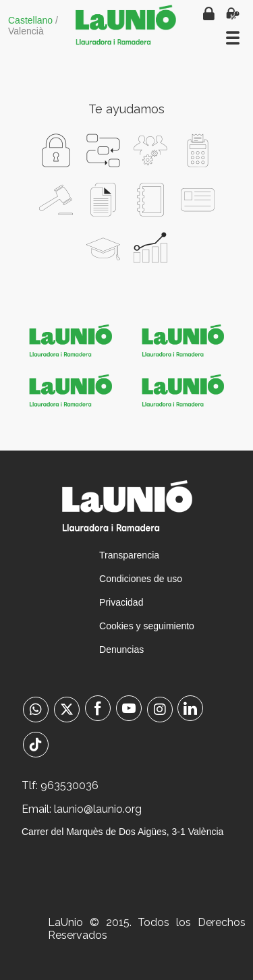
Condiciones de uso (141, 579)
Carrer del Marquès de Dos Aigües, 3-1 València (122, 832)
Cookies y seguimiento (147, 626)
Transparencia (129, 555)
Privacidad (121, 602)
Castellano (30, 20)
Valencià (26, 31)
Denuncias (121, 650)
